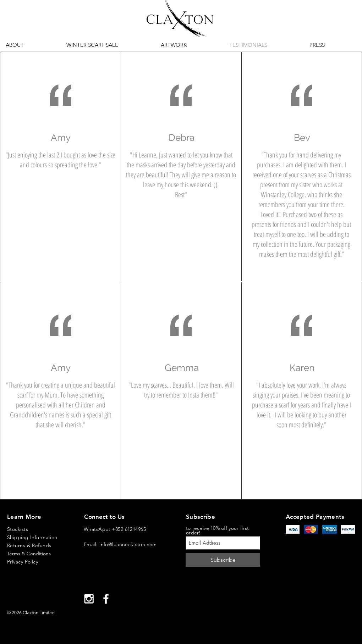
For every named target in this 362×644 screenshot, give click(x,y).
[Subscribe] (223, 560)
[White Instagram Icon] (89, 599)
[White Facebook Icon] (106, 599)
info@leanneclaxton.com (128, 544)
